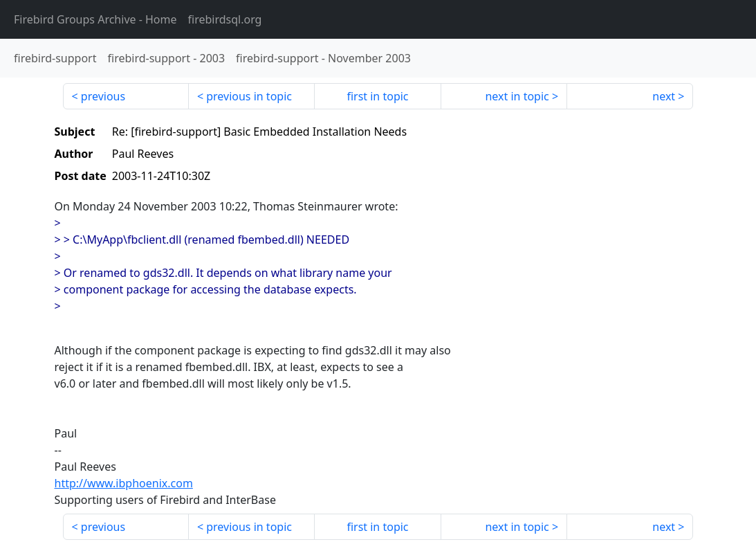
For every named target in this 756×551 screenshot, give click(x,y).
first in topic (377, 96)
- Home (95, 19)
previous (103, 96)
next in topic (517, 96)
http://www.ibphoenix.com (124, 483)
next (664, 96)
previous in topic (249, 96)
